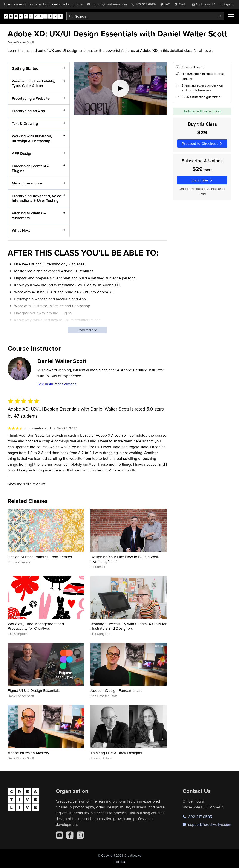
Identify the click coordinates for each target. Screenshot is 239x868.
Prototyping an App (28, 111)
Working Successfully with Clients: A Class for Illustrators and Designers (129, 626)
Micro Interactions (27, 183)
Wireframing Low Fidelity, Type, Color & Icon (33, 83)
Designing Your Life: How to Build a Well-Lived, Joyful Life (125, 559)
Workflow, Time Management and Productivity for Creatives (36, 626)
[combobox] (145, 16)
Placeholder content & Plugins (31, 168)
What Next (21, 230)
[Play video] (120, 88)
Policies (120, 862)
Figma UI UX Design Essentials (34, 691)
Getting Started (25, 68)
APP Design (22, 153)
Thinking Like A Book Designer (116, 753)
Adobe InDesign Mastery (28, 753)
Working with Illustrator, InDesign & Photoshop (32, 138)
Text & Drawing (25, 123)
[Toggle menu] (231, 16)
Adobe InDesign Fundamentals (116, 691)
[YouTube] (60, 835)
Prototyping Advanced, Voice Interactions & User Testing (37, 198)
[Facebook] (70, 835)
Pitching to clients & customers (29, 215)
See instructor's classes (57, 384)
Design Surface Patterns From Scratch (40, 557)
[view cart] (181, 4)
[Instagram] (80, 835)
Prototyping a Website (31, 98)
